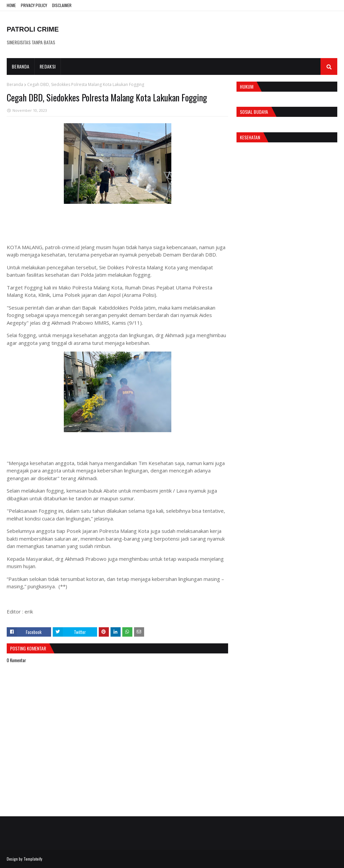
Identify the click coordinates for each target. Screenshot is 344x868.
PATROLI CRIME (33, 29)
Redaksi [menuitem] (48, 66)
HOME (11, 5)
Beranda (15, 84)
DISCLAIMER (62, 5)
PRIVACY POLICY (34, 5)
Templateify (33, 859)
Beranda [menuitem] (20, 66)
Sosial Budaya (254, 112)
